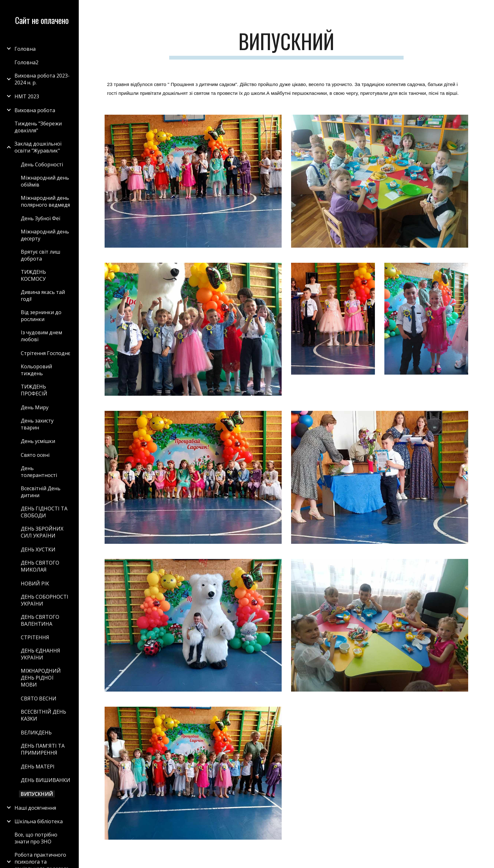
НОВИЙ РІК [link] (35, 583)
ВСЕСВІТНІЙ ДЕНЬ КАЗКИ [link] (43, 715)
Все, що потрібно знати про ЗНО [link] (36, 838)
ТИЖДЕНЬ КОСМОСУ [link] (33, 275)
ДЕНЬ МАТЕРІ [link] (38, 767)
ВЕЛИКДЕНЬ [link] (36, 733)
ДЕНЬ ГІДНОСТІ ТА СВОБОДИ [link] (44, 512)
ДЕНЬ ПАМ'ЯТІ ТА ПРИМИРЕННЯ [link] (43, 749)
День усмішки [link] (38, 441)
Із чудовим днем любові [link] (41, 336)
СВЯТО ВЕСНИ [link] (39, 698)
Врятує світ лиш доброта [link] (40, 255)
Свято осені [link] (35, 455)
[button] (486, 9)
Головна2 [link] (26, 62)
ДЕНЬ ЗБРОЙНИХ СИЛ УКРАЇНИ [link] (42, 532)
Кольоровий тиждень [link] (36, 370)
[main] (286, 44)
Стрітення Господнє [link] (46, 353)
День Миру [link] (35, 407)
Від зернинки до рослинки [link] (41, 316)
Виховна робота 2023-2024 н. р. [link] (42, 79)
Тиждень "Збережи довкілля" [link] (38, 127)
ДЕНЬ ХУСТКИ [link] (38, 549)
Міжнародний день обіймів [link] (45, 181)
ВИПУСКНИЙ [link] (37, 794)
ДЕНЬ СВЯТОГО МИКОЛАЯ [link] (40, 566)
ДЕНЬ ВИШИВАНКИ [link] (46, 780)
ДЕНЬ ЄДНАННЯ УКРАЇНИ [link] (40, 654)
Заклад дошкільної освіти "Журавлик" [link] (38, 147)
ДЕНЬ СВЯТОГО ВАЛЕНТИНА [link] (40, 620)
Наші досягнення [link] (35, 808)
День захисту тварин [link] (37, 424)
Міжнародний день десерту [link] (45, 235)
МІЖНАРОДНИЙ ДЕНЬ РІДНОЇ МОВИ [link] (41, 678)
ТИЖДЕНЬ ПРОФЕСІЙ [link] (34, 390)
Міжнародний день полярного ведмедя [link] (45, 201)
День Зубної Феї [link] (40, 218)
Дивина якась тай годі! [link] (43, 296)
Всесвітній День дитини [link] (41, 492)
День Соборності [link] (42, 164)
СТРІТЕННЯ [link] (35, 637)
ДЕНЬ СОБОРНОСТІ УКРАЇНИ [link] (45, 600)
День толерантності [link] (39, 472)
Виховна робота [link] (35, 110)
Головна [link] (25, 49)
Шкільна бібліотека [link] (39, 821)
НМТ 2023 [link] (27, 96)
